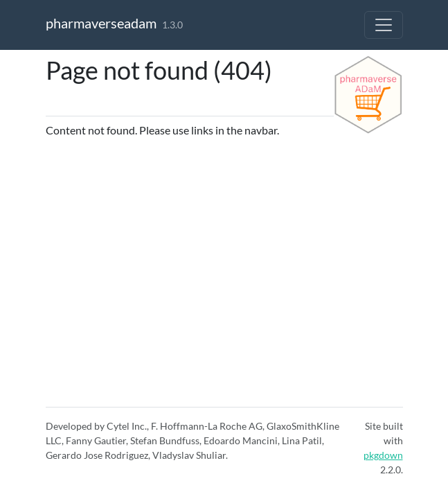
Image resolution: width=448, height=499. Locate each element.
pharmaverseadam (101, 23)
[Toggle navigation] (384, 25)
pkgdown (383, 455)
